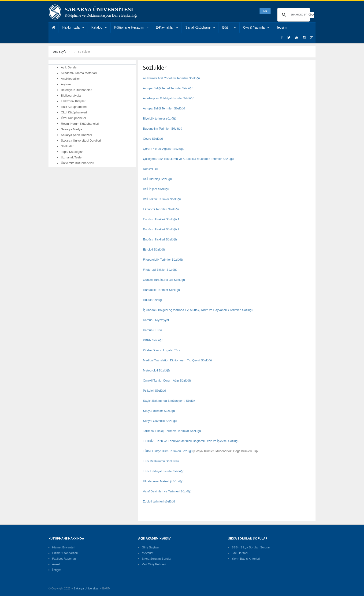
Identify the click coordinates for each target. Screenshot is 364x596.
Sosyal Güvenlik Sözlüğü (160, 421)
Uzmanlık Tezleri (72, 157)
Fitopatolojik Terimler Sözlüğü (163, 260)
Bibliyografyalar (71, 96)
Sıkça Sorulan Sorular (156, 559)
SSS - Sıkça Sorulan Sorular (251, 547)
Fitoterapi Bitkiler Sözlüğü (160, 270)
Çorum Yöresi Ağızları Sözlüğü (164, 149)
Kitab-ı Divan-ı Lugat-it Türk (162, 350)
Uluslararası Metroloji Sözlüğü (163, 481)
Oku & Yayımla (256, 27)
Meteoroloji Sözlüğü (156, 370)
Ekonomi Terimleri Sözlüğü (161, 209)
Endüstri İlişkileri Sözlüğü (160, 239)
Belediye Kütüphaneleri (77, 90)
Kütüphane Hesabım (131, 27)
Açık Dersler (69, 67)
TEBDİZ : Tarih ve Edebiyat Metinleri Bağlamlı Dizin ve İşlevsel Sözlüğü (191, 441)
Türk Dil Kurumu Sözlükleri (161, 461)
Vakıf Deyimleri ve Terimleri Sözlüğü (167, 491)
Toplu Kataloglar (72, 152)
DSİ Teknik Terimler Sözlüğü (162, 199)
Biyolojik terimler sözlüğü (160, 118)
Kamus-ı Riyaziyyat (156, 320)
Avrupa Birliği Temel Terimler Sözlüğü (168, 88)
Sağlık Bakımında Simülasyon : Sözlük (169, 401)
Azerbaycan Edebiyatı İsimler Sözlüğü (169, 98)
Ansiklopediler (70, 79)
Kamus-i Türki (152, 330)
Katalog (99, 27)
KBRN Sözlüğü (153, 340)
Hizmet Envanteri (64, 547)
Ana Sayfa (60, 52)
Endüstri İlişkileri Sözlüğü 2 (161, 229)
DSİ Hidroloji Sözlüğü (157, 179)
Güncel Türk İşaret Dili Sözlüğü (164, 280)
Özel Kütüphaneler (74, 118)
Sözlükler (67, 146)
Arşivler (66, 84)
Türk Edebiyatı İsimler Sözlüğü (163, 471)
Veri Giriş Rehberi (154, 564)
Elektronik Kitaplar (73, 101)
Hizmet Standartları (65, 553)
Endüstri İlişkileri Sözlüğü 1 (161, 219)
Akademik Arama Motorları (79, 73)
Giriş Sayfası (150, 547)
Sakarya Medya (71, 129)
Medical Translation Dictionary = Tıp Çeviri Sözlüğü (177, 360)
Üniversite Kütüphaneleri (78, 163)
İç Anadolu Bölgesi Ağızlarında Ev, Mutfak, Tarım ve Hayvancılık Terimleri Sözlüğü (198, 310)
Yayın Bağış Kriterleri (246, 559)
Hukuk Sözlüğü (153, 300)
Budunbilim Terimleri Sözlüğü (162, 129)
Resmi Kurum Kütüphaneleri (80, 124)
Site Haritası (240, 553)
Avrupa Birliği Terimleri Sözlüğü (164, 108)
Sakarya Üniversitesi (86, 589)
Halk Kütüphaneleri (74, 107)
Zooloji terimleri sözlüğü (159, 501)
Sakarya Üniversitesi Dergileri (81, 141)
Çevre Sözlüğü (153, 139)
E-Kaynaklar (167, 27)
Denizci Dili (150, 169)
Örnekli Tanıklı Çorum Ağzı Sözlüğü (167, 380)
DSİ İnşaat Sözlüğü (156, 189)
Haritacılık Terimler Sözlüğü (161, 290)
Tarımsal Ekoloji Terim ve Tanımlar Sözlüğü (172, 431)
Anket (56, 564)
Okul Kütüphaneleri (74, 112)
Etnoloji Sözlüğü (154, 249)
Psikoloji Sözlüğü (154, 391)
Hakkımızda (73, 27)
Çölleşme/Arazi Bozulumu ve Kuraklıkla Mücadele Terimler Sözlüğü (188, 159)
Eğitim (229, 27)
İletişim (282, 27)
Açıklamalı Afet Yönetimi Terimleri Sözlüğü (171, 78)
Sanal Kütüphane (200, 27)
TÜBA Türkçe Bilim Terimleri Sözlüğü (168, 451)
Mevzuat (147, 553)
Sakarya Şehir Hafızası (76, 135)
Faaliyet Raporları (64, 559)
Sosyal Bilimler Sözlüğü (159, 411)
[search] (302, 15)
